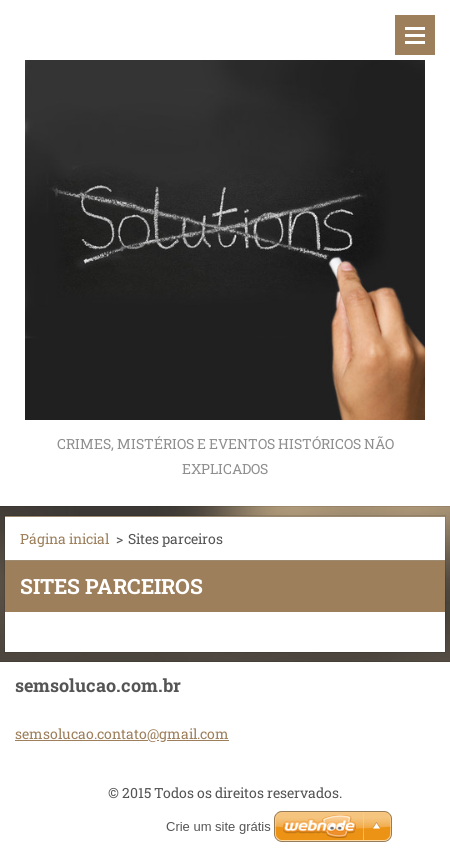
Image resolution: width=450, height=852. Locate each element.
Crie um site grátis (218, 826)
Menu (415, 35)
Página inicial (64, 538)
